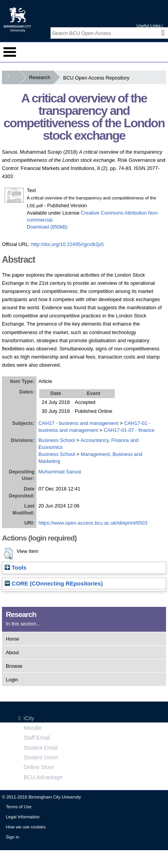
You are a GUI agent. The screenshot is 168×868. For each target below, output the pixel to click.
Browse (14, 666)
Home (12, 639)
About (12, 652)
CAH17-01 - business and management (94, 427)
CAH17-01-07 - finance (129, 430)
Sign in (12, 837)
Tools (16, 568)
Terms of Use (19, 807)
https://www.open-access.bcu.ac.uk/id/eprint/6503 (93, 523)
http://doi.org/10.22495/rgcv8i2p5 (67, 244)
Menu (10, 52)
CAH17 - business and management (78, 423)
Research (41, 77)
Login (12, 680)
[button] (8, 554)
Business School (57, 440)
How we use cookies (26, 827)
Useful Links (150, 26)
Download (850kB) (47, 227)
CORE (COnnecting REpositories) (54, 584)
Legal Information (23, 817)
